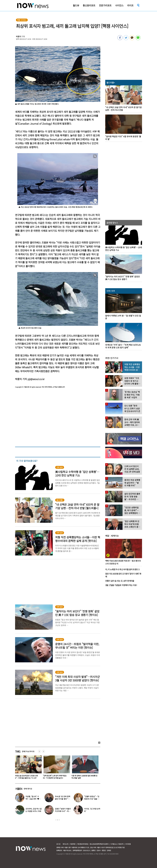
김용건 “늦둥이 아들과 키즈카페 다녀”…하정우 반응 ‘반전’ (63, 811)
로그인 (58, 844)
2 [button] (58, 820)
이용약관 (73, 844)
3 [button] (59, 820)
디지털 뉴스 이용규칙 (117, 844)
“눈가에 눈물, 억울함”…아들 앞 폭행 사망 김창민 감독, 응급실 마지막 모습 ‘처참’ (27, 778)
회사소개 (65, 844)
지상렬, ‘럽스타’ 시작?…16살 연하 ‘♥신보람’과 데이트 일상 (33, 799)
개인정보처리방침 (83, 844)
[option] (27, 768)
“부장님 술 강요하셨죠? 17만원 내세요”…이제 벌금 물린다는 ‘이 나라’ (55, 777)
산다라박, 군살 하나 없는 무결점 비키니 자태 (34, 810)
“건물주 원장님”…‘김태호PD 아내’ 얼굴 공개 (92, 799)
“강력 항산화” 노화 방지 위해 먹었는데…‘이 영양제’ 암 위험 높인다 (83, 777)
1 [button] (56, 820)
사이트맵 (128, 844)
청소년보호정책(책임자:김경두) (99, 844)
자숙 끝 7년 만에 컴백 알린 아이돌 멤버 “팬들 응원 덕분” (62, 799)
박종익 (19, 36)
